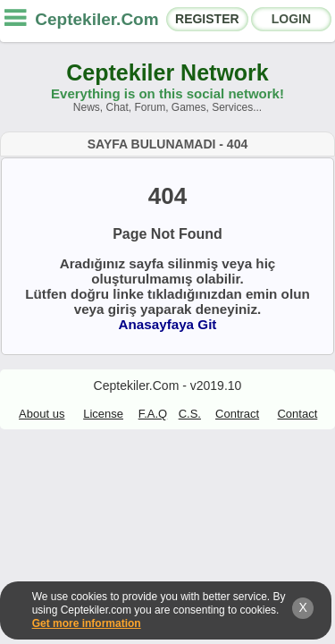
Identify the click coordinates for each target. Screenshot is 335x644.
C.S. (190, 414)
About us (42, 414)
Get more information (87, 623)
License (103, 414)
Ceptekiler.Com (96, 19)
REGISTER (207, 19)
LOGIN (291, 19)
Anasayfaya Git (168, 324)
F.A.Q (153, 414)
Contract (237, 414)
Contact (297, 414)
